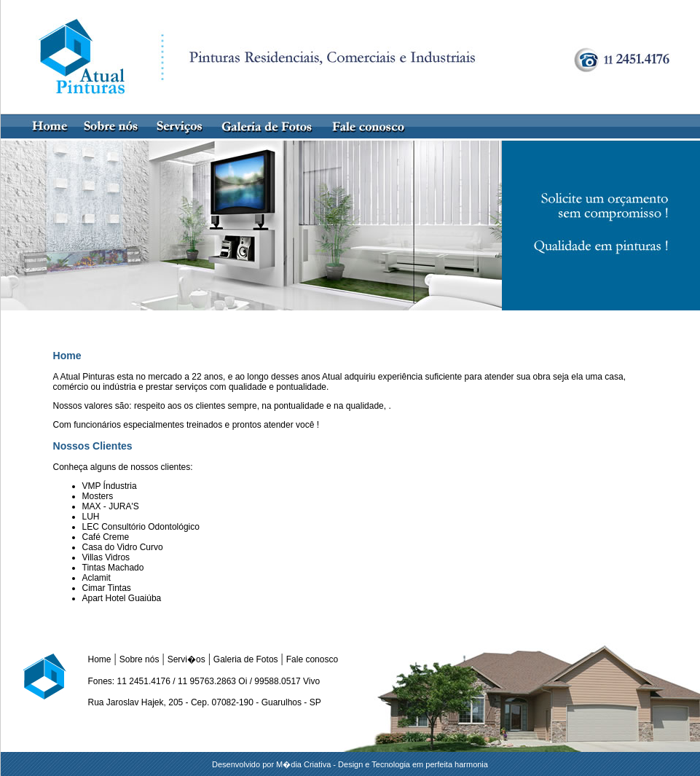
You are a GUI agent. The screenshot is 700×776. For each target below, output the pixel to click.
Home (100, 659)
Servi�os (186, 659)
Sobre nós (139, 659)
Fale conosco (312, 659)
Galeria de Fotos (246, 659)
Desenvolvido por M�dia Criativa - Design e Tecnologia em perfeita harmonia (350, 764)
